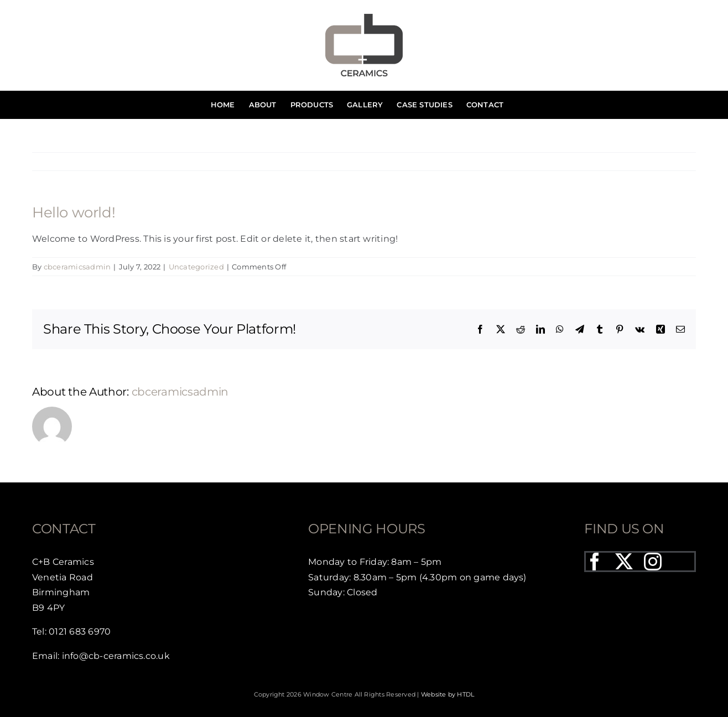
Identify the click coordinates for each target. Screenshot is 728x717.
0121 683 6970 (80, 632)
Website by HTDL (448, 694)
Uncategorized (196, 267)
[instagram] (653, 562)
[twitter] (624, 562)
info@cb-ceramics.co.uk (116, 656)
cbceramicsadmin (77, 267)
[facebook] (595, 562)
